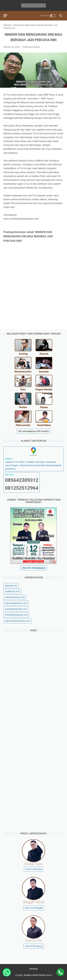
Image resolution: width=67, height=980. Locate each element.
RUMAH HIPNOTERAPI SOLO (38, 975)
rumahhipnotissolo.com (16, 615)
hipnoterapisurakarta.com (18, 621)
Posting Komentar (31, 47)
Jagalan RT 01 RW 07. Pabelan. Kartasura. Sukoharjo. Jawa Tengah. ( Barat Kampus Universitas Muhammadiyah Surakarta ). (33, 459)
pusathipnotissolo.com (16, 609)
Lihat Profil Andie (33, 869)
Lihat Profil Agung (33, 946)
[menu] (5, 16)
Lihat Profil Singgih (34, 908)
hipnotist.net (11, 586)
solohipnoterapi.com (15, 597)
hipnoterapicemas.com (16, 603)
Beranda (34, 969)
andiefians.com (12, 591)
